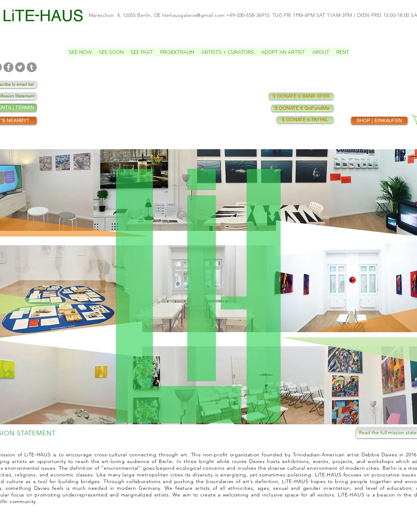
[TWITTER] (20, 67)
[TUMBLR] (32, 67)
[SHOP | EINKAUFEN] (379, 121)
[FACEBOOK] (8, 67)
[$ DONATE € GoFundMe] (302, 108)
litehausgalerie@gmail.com (194, 15)
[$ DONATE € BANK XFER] (301, 96)
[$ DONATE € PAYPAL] (305, 120)
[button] (111, 52)
